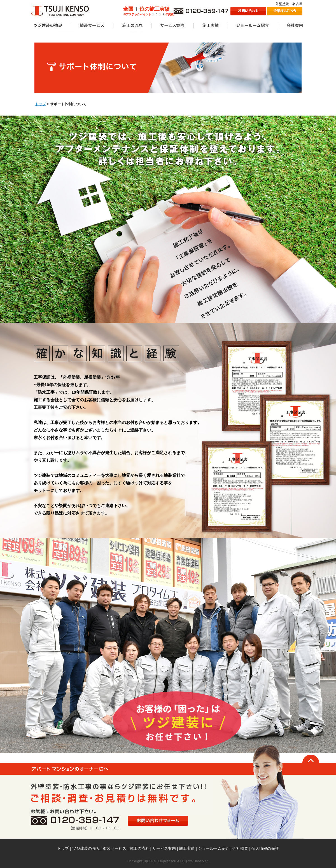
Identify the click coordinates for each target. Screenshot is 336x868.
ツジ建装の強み (86, 848)
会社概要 (240, 848)
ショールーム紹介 (214, 848)
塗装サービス (115, 848)
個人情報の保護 (265, 848)
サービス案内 (164, 848)
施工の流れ (139, 848)
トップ (40, 104)
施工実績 (187, 848)
